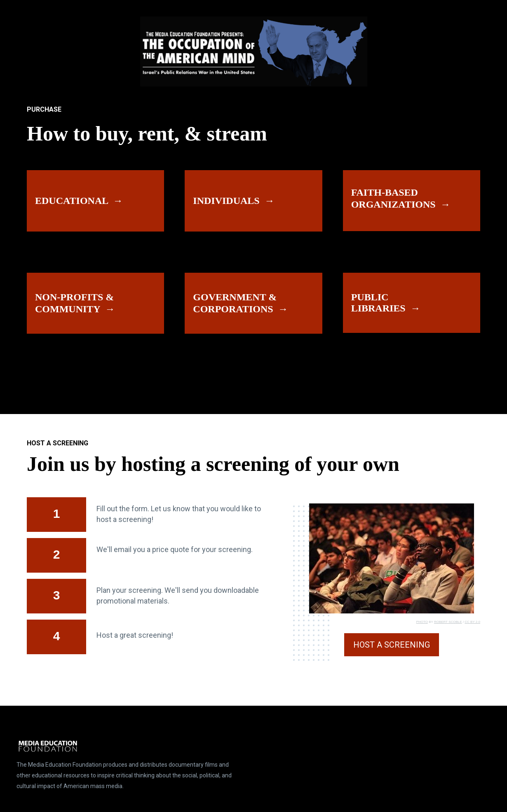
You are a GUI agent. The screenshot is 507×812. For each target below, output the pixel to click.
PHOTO (422, 622)
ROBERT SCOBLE (448, 622)
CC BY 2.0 (472, 622)
